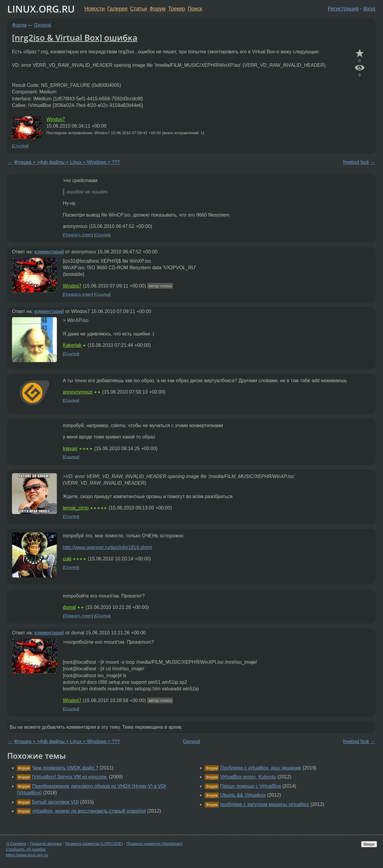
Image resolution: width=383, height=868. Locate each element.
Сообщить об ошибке (26, 849)
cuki (67, 559)
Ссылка (20, 146)
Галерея (117, 9)
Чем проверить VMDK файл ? (65, 768)
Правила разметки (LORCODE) (94, 844)
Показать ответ (78, 235)
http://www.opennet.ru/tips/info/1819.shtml (107, 547)
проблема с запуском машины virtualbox (265, 804)
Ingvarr (70, 449)
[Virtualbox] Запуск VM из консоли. (70, 777)
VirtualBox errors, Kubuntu (248, 777)
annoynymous (78, 392)
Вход (369, 9)
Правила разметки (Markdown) (154, 844)
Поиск (195, 9)
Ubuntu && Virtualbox (243, 795)
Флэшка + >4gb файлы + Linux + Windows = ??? (67, 162)
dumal (69, 607)
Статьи (138, 9)
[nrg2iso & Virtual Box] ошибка (75, 37)
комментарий (49, 252)
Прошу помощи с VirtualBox (251, 786)
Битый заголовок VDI (55, 802)
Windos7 (56, 119)
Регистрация (343, 9)
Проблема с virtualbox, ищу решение (261, 768)
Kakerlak (72, 345)
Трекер (177, 9)
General (43, 25)
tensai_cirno (76, 508)
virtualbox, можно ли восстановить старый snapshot (89, 811)
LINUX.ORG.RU (41, 9)
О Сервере (16, 844)
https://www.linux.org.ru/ (27, 855)
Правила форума (46, 844)
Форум (158, 9)
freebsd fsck (356, 162)
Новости (95, 9)
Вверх (369, 844)
